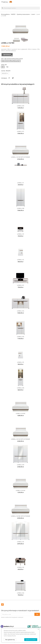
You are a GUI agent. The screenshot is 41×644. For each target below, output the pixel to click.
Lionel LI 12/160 (20, 413)
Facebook (2, 604)
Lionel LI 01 (20, 285)
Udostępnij (9, 78)
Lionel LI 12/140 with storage (20, 439)
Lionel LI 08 (21, 208)
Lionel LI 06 (21, 388)
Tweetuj (13, 78)
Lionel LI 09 (21, 465)
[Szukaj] (20, 8)
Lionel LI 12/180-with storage (20, 516)
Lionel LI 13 (21, 234)
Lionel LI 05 (21, 337)
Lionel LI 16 (21, 567)
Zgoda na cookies (31, 640)
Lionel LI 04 (21, 311)
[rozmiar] (5, 73)
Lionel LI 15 (21, 362)
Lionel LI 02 (21, 593)
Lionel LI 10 (20, 542)
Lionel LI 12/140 (20, 490)
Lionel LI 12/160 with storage (20, 157)
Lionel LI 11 (20, 183)
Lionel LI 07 (20, 131)
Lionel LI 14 (21, 260)
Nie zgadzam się (10, 640)
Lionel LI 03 (21, 106)
